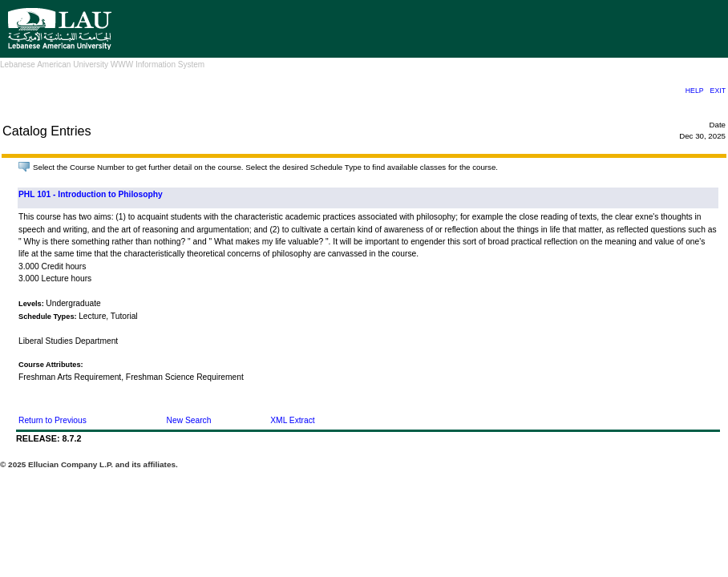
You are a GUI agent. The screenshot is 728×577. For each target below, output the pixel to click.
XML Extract (292, 420)
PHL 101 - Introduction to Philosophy (91, 194)
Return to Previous (53, 420)
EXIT (718, 91)
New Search (189, 420)
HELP (695, 91)
